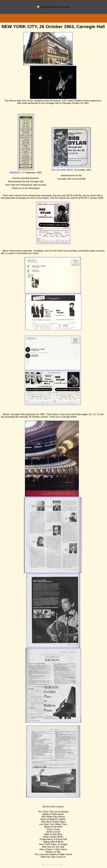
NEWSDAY (15, 173)
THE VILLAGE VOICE (62, 170)
